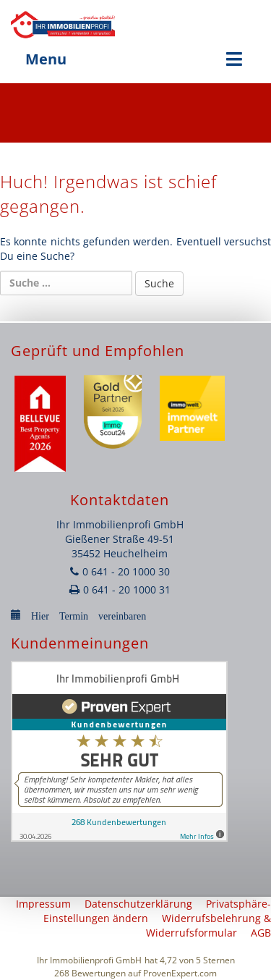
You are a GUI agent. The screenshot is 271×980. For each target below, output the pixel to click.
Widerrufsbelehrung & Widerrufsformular (208, 925)
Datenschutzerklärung (138, 904)
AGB (261, 933)
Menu (135, 59)
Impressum (43, 904)
